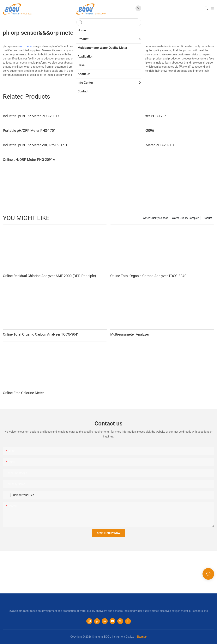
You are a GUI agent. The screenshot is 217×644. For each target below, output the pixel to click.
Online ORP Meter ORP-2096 (132, 130)
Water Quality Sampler (185, 218)
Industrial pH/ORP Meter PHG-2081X (31, 116)
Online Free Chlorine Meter (23, 393)
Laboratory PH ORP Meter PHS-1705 (138, 116)
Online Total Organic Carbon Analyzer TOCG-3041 (41, 334)
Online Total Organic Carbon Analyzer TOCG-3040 (148, 276)
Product (207, 218)
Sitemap (142, 637)
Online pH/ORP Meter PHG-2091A (29, 160)
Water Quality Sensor (155, 218)
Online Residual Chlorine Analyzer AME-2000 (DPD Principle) (49, 276)
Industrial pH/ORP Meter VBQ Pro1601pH (35, 145)
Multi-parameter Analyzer (130, 334)
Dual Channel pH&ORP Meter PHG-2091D (142, 145)
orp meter (26, 46)
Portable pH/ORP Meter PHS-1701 (29, 130)
